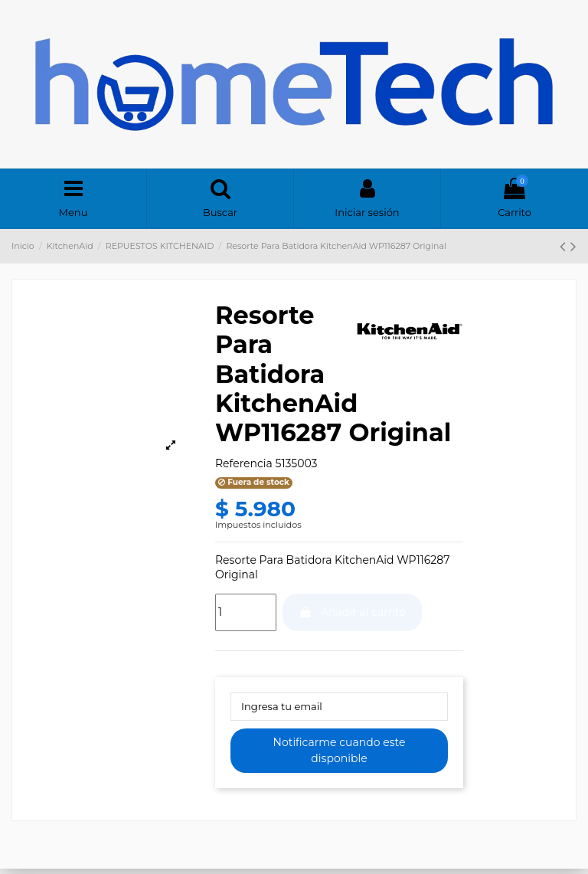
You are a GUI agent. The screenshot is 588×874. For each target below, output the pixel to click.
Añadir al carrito (352, 615)
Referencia (244, 466)
